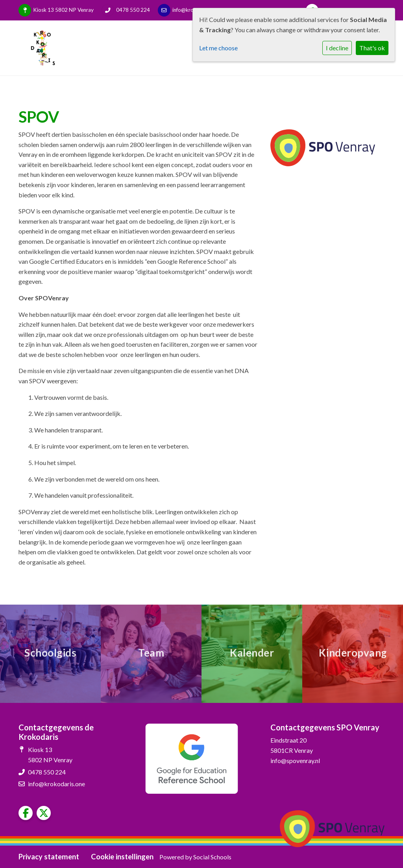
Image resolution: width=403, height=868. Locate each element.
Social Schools (212, 857)
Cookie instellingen (122, 857)
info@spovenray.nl (295, 760)
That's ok (372, 48)
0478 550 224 (133, 10)
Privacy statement (49, 857)
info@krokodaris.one (56, 784)
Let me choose (218, 48)
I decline (337, 48)
